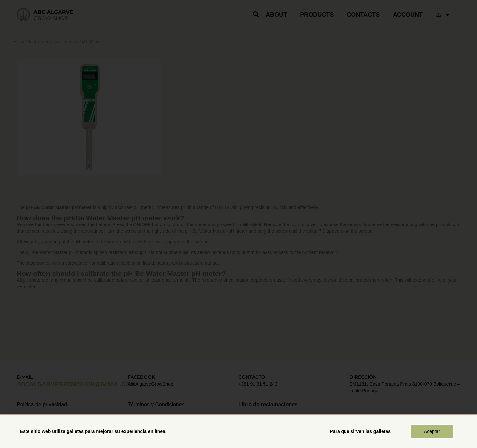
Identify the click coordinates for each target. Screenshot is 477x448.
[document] (238, 224)
